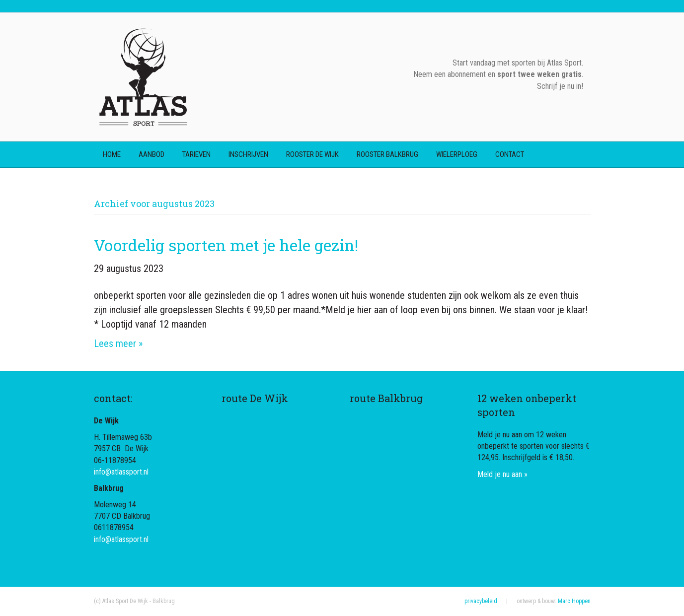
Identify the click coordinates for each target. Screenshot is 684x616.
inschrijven (248, 154)
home (112, 154)
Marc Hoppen (574, 601)
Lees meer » (118, 343)
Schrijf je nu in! (560, 86)
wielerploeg (457, 154)
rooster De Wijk (312, 154)
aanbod (152, 154)
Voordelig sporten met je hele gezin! (226, 245)
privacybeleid (481, 601)
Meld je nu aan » (502, 474)
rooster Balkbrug (387, 154)
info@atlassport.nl (121, 472)
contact (510, 154)
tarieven (196, 154)
